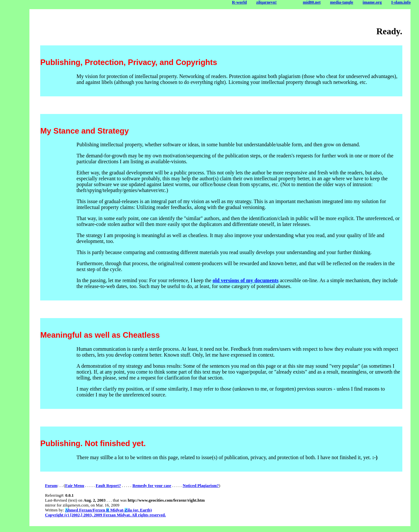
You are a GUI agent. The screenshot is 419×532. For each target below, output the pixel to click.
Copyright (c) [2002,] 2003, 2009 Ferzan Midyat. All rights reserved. (106, 515)
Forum (51, 486)
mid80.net (312, 2)
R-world (240, 2)
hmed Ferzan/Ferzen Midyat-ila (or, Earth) (108, 510)
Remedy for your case (152, 486)
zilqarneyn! (267, 2)
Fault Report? (108, 486)
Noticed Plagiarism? (201, 486)
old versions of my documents (245, 280)
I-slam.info (401, 2)
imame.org (372, 2)
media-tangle (342, 2)
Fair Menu (75, 486)
